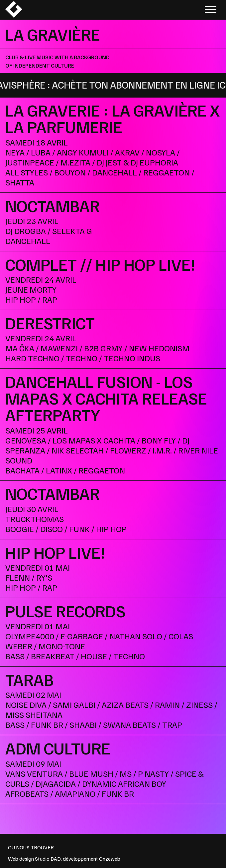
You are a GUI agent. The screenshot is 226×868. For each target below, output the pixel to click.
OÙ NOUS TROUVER (31, 847)
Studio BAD (48, 859)
